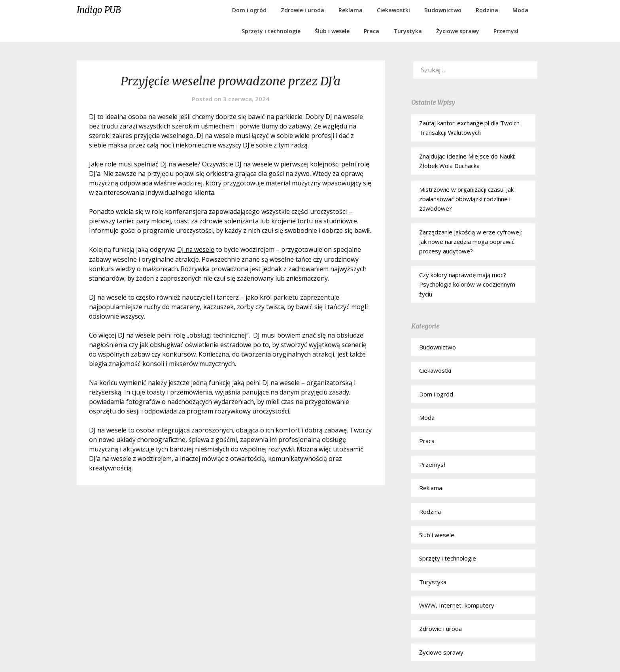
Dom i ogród (249, 10)
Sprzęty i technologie (271, 31)
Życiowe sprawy (458, 31)
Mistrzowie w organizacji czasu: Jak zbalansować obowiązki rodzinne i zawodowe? (466, 199)
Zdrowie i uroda (302, 10)
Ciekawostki (393, 10)
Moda (520, 10)
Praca (371, 31)
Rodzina (487, 10)
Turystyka (408, 31)
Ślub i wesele (332, 31)
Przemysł (506, 31)
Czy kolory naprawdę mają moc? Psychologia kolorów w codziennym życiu (467, 284)
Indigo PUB (99, 10)
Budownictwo (443, 10)
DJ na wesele (196, 249)
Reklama (351, 10)
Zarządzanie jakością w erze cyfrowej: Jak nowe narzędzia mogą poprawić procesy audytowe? (471, 242)
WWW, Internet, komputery (457, 605)
